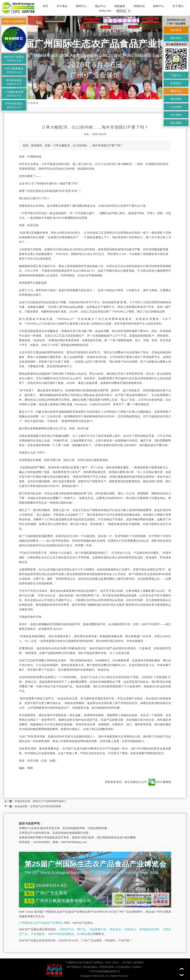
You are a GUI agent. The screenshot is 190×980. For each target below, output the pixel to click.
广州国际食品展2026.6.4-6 (14, 94)
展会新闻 (176, 99)
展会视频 (176, 123)
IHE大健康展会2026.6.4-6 (14, 70)
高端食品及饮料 (149, 929)
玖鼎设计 (137, 967)
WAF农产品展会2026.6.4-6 (14, 59)
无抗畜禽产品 (98, 929)
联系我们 (139, 962)
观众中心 (101, 6)
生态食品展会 (123, 967)
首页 (45, 6)
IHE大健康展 (159, 782)
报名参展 (176, 30)
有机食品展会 (90, 967)
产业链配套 (38, 934)
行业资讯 (33, 103)
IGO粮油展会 (85, 934)
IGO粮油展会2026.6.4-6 (14, 82)
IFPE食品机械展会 (62, 934)
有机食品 (115, 929)
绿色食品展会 (107, 967)
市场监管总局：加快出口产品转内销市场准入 (40, 801)
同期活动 (139, 6)
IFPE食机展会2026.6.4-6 (14, 105)
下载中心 (176, 75)
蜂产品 (81, 929)
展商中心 (81, 6)
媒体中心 (159, 6)
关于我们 (178, 6)
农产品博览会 (74, 967)
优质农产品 (67, 929)
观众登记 (176, 38)
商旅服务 (120, 6)
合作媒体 (176, 115)
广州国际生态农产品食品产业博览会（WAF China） (93, 962)
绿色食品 (130, 929)
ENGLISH (105, 11)
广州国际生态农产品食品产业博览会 (41, 923)
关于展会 (62, 6)
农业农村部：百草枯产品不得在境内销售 (38, 806)
